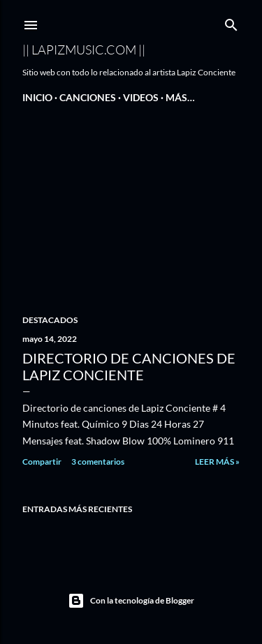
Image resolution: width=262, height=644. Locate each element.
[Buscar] (231, 22)
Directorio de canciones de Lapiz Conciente (129, 366)
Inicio (37, 97)
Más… (180, 97)
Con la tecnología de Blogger (131, 601)
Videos (141, 97)
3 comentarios (98, 462)
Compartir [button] (42, 462)
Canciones (88, 97)
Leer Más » (217, 462)
